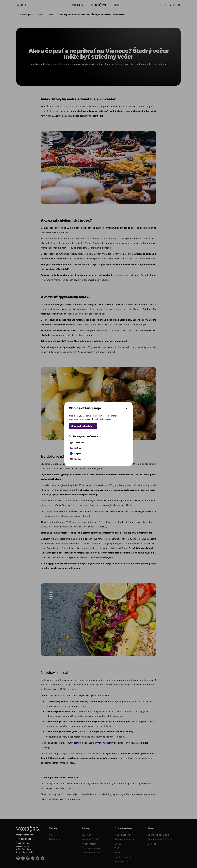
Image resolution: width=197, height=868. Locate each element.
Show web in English (81, 426)
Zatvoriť (126, 408)
